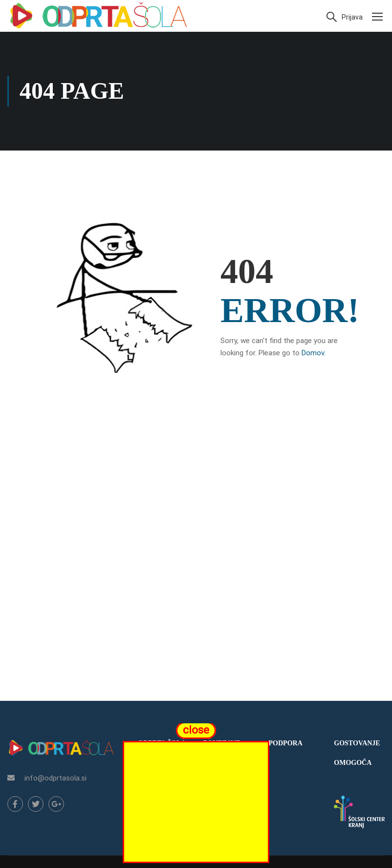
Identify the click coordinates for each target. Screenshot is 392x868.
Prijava (352, 17)
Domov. (314, 353)
